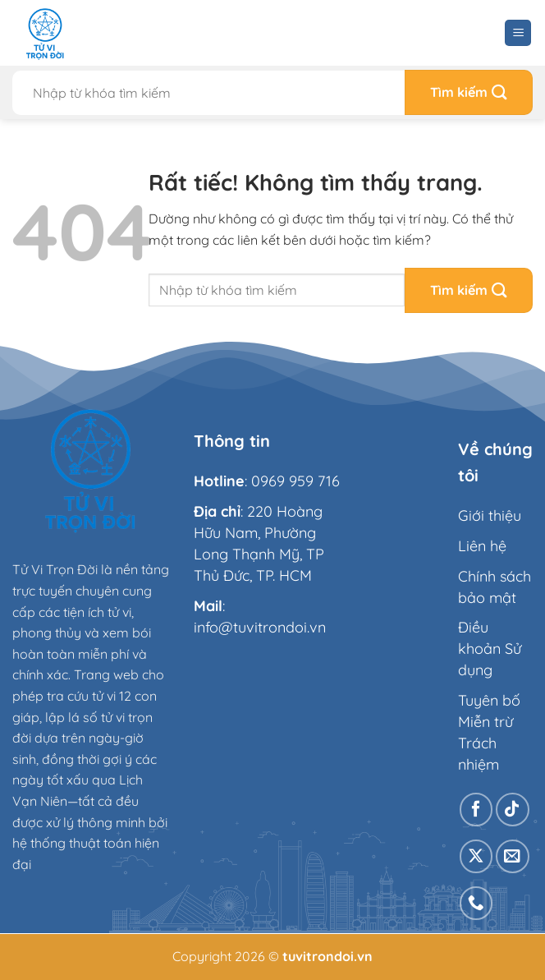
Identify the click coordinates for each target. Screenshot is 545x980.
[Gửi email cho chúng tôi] (513, 856)
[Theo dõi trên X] (476, 856)
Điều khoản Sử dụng (490, 649)
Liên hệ (482, 546)
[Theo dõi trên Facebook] (476, 810)
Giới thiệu (490, 515)
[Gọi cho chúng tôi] (476, 903)
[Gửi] (469, 92)
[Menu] (518, 33)
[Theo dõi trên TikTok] (513, 810)
